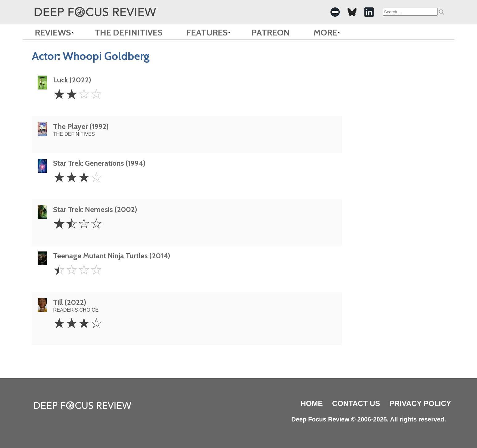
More (325, 32)
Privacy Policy (420, 403)
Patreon (271, 32)
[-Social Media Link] (335, 12)
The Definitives (129, 32)
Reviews (53, 32)
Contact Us (356, 403)
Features (207, 32)
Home (312, 403)
